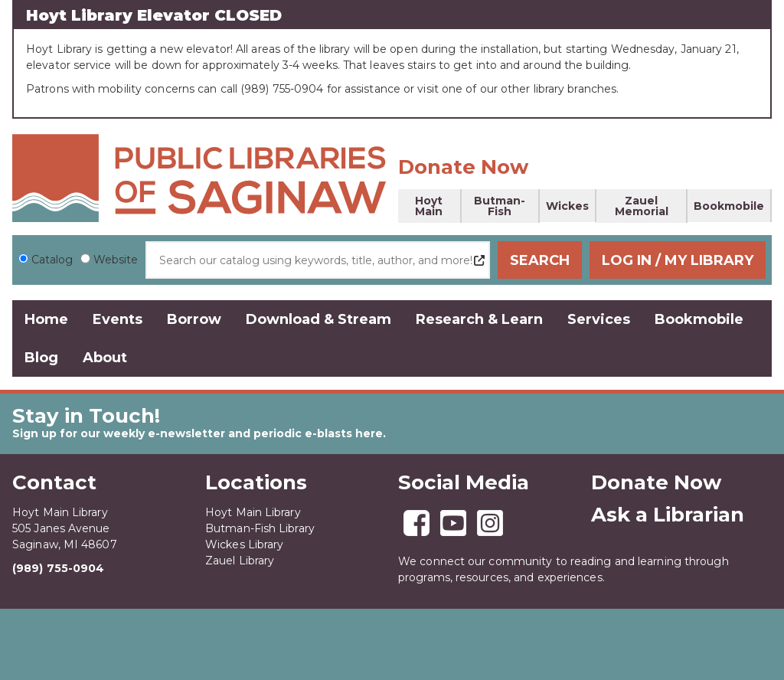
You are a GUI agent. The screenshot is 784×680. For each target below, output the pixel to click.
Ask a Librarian (668, 515)
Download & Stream (318, 319)
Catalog (52, 260)
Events (118, 319)
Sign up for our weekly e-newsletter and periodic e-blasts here (198, 433)
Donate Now (463, 167)
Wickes (567, 206)
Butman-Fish (500, 206)
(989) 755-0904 (58, 568)
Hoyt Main (429, 206)
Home (46, 319)
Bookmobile (729, 206)
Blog (41, 358)
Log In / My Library (678, 260)
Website (116, 260)
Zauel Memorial (642, 206)
